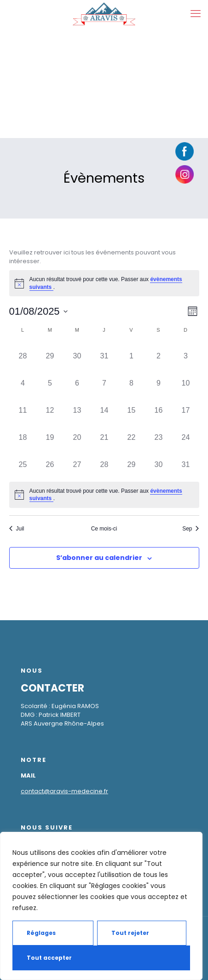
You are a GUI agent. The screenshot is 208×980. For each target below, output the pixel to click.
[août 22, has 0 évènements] (132, 436)
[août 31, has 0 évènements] (186, 464)
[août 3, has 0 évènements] (186, 355)
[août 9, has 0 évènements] (159, 382)
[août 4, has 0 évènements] (23, 382)
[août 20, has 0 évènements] (77, 436)
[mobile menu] (196, 14)
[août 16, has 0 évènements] (159, 409)
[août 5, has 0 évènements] (50, 382)
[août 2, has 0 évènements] (159, 355)
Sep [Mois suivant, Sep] (191, 529)
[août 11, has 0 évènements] (23, 409)
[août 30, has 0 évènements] (159, 464)
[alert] (104, 283)
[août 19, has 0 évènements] (50, 436)
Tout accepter (49, 958)
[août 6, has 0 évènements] (77, 382)
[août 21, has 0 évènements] (104, 436)
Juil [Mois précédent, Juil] (17, 529)
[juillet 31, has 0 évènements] (104, 355)
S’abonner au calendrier (99, 558)
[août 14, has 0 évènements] (104, 409)
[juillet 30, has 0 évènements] (77, 355)
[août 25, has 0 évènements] (23, 464)
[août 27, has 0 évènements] (77, 464)
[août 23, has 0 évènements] (159, 436)
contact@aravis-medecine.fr (64, 791)
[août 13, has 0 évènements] (77, 409)
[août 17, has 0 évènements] (186, 409)
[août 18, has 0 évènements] (23, 436)
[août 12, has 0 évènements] (50, 409)
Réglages (41, 933)
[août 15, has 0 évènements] (132, 409)
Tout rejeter (130, 933)
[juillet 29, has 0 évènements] (50, 355)
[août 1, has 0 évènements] (132, 355)
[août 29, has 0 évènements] (132, 464)
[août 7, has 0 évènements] (104, 382)
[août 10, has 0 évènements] (186, 382)
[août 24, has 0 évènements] (186, 436)
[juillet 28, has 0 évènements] (23, 355)
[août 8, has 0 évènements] (132, 382)
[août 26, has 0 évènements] (50, 464)
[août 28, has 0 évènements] (104, 464)
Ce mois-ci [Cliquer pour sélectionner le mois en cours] (104, 529)
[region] (101, 906)
